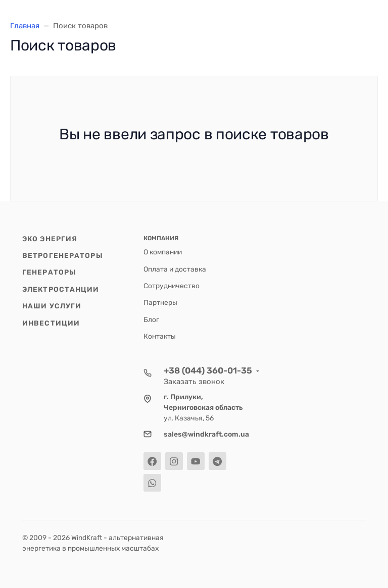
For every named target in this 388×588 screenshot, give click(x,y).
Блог (151, 319)
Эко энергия (50, 239)
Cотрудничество (172, 286)
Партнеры (160, 302)
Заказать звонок (194, 382)
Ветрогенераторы (63, 255)
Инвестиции (51, 323)
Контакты (160, 336)
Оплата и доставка (175, 269)
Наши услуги (52, 306)
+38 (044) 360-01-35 (208, 370)
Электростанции (61, 289)
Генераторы (49, 272)
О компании (163, 252)
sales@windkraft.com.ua (206, 434)
